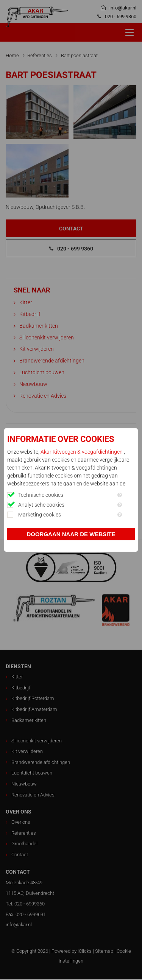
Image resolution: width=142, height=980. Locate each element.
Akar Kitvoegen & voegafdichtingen (82, 452)
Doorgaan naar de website (71, 534)
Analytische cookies (41, 505)
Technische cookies (41, 495)
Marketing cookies (40, 515)
